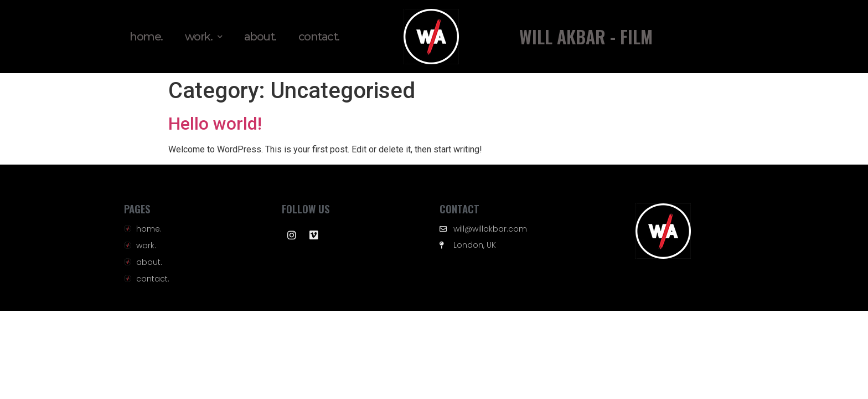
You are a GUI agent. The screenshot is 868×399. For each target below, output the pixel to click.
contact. (319, 37)
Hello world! (215, 124)
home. (146, 37)
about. (260, 37)
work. (203, 37)
